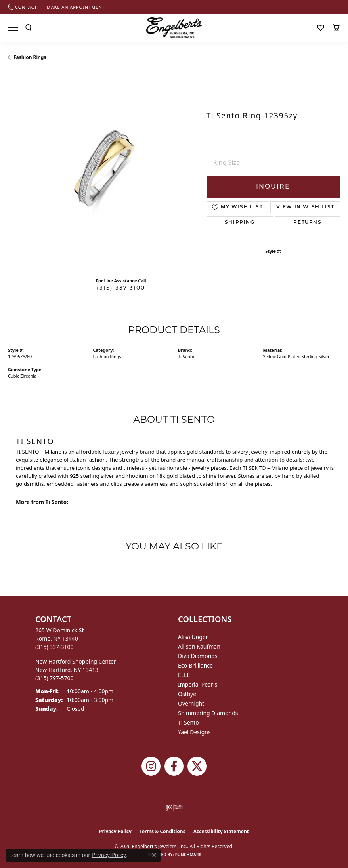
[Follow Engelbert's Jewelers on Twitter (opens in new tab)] (197, 766)
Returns (307, 223)
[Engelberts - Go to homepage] (174, 28)
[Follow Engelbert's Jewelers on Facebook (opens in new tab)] (174, 766)
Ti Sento (186, 356)
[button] (29, 28)
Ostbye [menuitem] (187, 694)
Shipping (240, 223)
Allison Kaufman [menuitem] (199, 646)
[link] (23, 7)
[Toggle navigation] (13, 28)
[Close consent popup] (154, 855)
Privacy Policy (115, 831)
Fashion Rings (30, 57)
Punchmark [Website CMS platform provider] (188, 855)
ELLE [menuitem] (184, 675)
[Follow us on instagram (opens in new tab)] (151, 766)
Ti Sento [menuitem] (188, 722)
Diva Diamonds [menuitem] (198, 656)
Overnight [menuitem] (191, 703)
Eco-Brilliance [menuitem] (195, 665)
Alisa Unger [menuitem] (193, 637)
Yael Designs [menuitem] (194, 732)
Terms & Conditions (163, 831)
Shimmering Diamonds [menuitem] (208, 713)
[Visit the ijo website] (174, 807)
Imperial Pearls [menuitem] (198, 684)
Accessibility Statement (221, 831)
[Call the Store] (54, 647)
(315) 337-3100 (121, 288)
